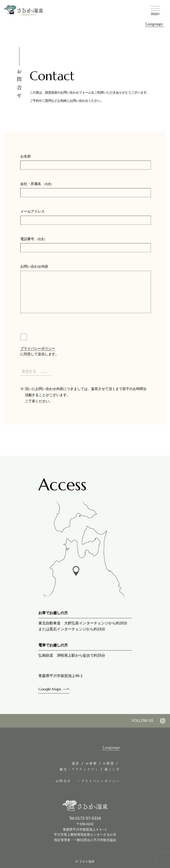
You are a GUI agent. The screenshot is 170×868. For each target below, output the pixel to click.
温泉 (76, 763)
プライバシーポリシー (38, 349)
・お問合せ (61, 781)
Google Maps (50, 689)
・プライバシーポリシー (99, 781)
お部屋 (108, 763)
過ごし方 (112, 769)
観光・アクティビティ (79, 769)
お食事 (91, 763)
